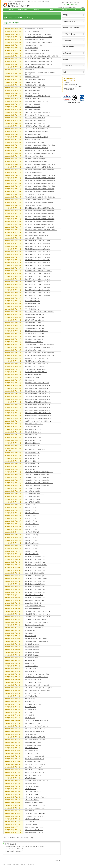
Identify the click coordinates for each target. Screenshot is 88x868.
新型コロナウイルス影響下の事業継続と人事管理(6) (40, 211)
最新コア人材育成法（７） (33, 453)
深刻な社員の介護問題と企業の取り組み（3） (38, 407)
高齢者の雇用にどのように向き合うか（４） (38, 257)
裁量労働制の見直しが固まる (33, 134)
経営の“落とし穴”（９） (32, 529)
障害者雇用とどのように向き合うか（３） (37, 361)
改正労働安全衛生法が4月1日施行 (35, 40)
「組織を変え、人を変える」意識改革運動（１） (39, 486)
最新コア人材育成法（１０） (33, 440)
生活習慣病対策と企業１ (32, 658)
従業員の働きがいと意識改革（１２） (36, 559)
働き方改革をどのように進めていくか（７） (38, 279)
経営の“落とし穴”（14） (32, 516)
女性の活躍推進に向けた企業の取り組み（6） (38, 386)
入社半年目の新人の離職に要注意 (34, 53)
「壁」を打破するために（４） (34, 786)
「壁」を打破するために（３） (34, 792)
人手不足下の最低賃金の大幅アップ (35, 118)
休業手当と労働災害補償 (32, 532)
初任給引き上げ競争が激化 (33, 99)
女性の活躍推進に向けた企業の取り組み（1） (38, 399)
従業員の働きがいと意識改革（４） (35, 587)
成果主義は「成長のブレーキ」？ (34, 775)
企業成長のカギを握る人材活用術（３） (36, 334)
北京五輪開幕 (29, 633)
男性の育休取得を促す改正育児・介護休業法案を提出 (40, 197)
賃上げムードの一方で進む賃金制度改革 (36, 137)
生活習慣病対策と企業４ (32, 650)
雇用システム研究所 (22, 5)
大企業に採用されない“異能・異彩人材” (36, 372)
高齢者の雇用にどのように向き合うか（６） (38, 252)
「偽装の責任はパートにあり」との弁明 (36, 677)
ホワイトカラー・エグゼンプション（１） (37, 729)
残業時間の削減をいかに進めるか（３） (36, 323)
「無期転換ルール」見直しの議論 (34, 142)
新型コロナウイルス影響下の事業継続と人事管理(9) (40, 189)
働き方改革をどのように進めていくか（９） (38, 274)
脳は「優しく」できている (33, 693)
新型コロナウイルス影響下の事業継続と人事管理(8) (40, 192)
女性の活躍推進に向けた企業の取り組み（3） (38, 394)
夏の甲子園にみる (30, 630)
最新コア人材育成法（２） (33, 466)
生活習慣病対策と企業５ (32, 647)
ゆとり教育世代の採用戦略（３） (34, 497)
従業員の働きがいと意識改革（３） (35, 589)
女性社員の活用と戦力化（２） (34, 432)
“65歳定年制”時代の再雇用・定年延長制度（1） (38, 421)
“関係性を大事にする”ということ (34, 827)
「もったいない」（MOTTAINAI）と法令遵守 (38, 674)
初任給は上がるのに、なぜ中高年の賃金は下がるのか (40, 151)
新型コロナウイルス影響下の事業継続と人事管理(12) (40, 181)
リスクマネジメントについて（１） (35, 808)
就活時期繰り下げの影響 (32, 377)
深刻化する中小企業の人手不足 (34, 104)
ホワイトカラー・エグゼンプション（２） (37, 726)
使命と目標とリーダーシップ (33, 767)
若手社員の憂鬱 (29, 715)
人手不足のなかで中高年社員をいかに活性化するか (40, 312)
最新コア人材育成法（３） (33, 464)
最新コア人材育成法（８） (33, 446)
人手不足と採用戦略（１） (33, 309)
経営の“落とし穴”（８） (32, 535)
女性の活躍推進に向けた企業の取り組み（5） (38, 388)
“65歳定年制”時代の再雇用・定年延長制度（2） (38, 418)
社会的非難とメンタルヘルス (33, 704)
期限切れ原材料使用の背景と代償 (34, 732)
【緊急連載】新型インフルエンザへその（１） (38, 620)
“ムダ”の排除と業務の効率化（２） (35, 603)
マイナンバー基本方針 (70, 34)
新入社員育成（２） (31, 710)
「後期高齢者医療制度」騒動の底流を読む (37, 641)
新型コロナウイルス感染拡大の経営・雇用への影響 (40, 227)
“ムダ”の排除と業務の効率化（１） (35, 606)
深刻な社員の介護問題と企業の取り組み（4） (38, 405)
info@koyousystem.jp (16, 852)
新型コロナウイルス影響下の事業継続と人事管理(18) (40, 145)
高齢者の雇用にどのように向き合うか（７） (38, 249)
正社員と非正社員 (30, 718)
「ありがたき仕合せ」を (32, 669)
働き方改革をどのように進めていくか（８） (38, 276)
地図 (65, 72)
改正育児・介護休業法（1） (33, 93)
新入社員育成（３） (31, 707)
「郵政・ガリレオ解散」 (32, 824)
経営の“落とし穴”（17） (32, 507)
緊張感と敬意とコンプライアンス (34, 759)
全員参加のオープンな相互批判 (34, 628)
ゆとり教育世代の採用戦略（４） (34, 494)
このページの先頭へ (58, 860)
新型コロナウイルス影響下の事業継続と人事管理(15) (40, 170)
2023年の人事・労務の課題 (33, 140)
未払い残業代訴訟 (30, 660)
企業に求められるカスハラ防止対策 (35, 80)
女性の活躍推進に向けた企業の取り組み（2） (38, 397)
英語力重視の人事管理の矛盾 (33, 375)
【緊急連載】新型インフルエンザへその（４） (38, 611)
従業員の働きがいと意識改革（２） (35, 592)
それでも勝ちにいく (31, 789)
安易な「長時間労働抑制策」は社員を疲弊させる (39, 347)
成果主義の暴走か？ (31, 778)
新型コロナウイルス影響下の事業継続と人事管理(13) (40, 178)
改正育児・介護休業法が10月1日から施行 (37, 51)
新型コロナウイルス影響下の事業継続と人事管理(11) (40, 183)
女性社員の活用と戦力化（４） (34, 427)
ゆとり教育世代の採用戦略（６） (34, 488)
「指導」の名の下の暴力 (32, 819)
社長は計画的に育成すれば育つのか (35, 350)
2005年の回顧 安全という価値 (34, 803)
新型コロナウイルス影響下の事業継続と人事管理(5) (40, 213)
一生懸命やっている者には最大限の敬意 (36, 622)
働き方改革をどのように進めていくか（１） (38, 295)
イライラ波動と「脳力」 (32, 696)
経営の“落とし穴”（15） (32, 513)
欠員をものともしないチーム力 (34, 830)
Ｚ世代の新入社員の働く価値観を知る (36, 159)
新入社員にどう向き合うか (33, 31)
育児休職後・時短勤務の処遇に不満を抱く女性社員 (40, 353)
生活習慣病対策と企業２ (32, 655)
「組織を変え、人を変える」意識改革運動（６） (39, 472)
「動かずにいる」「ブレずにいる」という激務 (38, 688)
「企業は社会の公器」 (31, 666)
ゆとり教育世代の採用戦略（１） (34, 502)
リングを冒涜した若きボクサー (34, 682)
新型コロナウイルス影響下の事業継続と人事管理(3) (40, 219)
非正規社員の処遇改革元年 (33, 304)
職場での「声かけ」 (31, 699)
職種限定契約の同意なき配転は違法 (35, 85)
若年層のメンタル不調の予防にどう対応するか (38, 34)
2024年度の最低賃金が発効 (33, 82)
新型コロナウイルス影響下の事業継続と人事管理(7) (40, 203)
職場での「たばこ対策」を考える (34, 773)
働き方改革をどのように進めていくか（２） (38, 293)
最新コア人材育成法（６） (33, 456)
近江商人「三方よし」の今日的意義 (35, 737)
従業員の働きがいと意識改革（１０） (36, 565)
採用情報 (66, 59)
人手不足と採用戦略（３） (33, 301)
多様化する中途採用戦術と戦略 (34, 156)
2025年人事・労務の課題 (32, 77)
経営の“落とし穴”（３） (32, 548)
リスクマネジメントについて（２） (35, 805)
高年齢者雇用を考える (31, 748)
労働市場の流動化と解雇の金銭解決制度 (36, 148)
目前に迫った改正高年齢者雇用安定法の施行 (38, 200)
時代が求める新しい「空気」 (33, 723)
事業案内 (66, 15)
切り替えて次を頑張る (31, 783)
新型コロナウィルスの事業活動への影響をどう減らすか (41, 230)
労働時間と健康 (29, 811)
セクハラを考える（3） (32, 751)
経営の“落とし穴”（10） (32, 527)
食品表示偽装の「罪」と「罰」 (34, 680)
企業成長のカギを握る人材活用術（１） (36, 339)
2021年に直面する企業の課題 (33, 205)
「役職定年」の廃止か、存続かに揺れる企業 (38, 126)
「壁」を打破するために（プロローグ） (36, 797)
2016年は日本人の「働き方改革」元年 (36, 369)
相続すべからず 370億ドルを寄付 (35, 764)
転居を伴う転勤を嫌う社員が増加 (34, 67)
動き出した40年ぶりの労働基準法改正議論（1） (39, 64)
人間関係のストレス (31, 701)
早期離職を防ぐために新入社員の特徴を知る (38, 96)
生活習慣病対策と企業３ (32, 652)
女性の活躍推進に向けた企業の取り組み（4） (38, 391)
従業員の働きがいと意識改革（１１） (36, 562)
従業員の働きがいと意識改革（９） (35, 568)
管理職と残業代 (29, 663)
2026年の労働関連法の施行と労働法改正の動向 (38, 42)
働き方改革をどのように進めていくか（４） (38, 287)
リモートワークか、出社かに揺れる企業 (36, 129)
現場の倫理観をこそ (31, 671)
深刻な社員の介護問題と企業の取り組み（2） (38, 410)
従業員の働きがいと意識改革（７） (35, 576)
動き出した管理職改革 (31, 48)
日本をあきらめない (31, 822)
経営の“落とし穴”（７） (32, 538)
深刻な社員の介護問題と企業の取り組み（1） (38, 413)
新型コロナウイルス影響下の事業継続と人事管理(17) (40, 153)
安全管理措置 (67, 40)
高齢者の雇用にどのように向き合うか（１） (38, 265)
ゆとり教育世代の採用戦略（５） (34, 491)
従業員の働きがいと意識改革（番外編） (36, 579)
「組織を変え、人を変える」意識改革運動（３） (39, 480)
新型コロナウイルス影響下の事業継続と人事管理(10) (40, 186)
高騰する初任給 (29, 70)
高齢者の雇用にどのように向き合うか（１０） (38, 241)
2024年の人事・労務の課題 (33, 107)
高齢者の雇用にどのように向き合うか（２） (38, 263)
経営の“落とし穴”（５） (32, 543)
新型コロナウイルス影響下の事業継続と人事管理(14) (40, 175)
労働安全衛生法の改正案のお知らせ (35, 449)
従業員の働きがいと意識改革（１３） (36, 557)
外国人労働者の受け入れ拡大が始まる (36, 268)
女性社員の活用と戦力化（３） (34, 429)
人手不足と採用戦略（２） (33, 306)
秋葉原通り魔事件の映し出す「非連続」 (36, 639)
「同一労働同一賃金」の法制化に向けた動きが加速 (40, 345)
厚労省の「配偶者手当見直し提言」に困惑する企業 (40, 356)
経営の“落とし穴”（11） (32, 524)
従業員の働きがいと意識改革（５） (35, 584)
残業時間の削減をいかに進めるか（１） (36, 328)
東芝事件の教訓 (29, 380)
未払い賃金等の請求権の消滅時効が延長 (36, 235)
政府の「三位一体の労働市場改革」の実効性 (38, 112)
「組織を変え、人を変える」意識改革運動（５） (39, 475)
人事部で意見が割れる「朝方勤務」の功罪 (37, 383)
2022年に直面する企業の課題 (33, 172)
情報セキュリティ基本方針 (71, 28)
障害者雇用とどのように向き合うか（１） (37, 366)
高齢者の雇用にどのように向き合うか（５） (38, 254)
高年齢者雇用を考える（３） (33, 742)
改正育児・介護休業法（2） (33, 91)
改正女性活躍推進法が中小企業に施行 (36, 162)
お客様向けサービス (69, 21)
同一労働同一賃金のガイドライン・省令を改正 (38, 37)
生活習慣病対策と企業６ (32, 644)
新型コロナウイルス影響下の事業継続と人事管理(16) (40, 164)
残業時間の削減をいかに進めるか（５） (36, 317)
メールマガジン (68, 66)
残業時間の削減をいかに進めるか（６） (36, 315)
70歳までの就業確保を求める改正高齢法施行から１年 (40, 167)
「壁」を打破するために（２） (34, 794)
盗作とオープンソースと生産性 (34, 770)
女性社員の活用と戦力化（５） (34, 424)
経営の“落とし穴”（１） (32, 554)
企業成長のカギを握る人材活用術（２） (36, 336)
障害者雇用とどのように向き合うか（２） (37, 364)
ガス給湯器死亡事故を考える (33, 762)
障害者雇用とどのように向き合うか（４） (37, 358)
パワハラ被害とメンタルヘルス (34, 816)
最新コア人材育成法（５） (33, 458)
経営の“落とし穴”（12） (32, 521)
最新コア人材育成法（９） (33, 443)
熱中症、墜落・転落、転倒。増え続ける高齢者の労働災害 (41, 56)
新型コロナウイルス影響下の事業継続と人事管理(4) (40, 216)
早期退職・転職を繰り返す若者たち (35, 88)
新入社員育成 (29, 712)
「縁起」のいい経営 (31, 734)
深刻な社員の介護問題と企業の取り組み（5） (38, 402)
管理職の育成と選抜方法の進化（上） (36, 123)
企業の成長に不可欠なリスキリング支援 (36, 101)
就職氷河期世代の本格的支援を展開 (35, 233)
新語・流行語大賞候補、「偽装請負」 (36, 740)
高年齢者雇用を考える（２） (33, 745)
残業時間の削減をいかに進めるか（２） (36, 325)
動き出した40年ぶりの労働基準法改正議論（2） (39, 62)
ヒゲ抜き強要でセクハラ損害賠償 (34, 756)
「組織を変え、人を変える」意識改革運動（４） (39, 477)
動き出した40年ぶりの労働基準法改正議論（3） (39, 59)
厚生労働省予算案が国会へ (33, 609)
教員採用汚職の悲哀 (31, 636)
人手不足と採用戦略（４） (33, 298)
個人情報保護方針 (68, 47)
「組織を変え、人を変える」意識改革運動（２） (39, 483)
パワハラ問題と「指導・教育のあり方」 (36, 813)
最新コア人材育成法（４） (33, 461)
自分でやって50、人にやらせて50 (35, 625)
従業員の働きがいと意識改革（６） (35, 581)
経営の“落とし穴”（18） (32, 505)
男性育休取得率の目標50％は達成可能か (36, 131)
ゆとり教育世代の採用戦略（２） (34, 499)
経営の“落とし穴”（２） (32, 551)
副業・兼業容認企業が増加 (33, 110)
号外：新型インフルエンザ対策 (34, 595)
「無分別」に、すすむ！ (32, 800)
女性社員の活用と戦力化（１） (34, 435)
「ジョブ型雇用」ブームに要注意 (34, 194)
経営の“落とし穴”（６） (32, 540)
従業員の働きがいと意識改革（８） (35, 570)
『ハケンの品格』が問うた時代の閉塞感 (36, 721)
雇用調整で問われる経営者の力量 (34, 600)
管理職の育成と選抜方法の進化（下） (36, 121)
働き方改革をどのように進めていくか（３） (38, 290)
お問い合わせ (67, 53)
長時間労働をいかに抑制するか (34, 342)
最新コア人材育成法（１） (33, 469)
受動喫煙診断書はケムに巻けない (34, 833)
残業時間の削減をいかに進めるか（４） (36, 320)
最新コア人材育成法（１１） (33, 438)
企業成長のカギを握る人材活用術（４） (36, 331)
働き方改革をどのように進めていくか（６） (38, 282)
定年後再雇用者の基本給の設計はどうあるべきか (39, 115)
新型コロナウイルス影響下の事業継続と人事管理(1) (40, 224)
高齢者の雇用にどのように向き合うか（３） (38, 260)
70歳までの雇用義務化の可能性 (34, 45)
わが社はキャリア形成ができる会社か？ (36, 781)
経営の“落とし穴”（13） (32, 518)
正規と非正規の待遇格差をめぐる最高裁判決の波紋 (40, 208)
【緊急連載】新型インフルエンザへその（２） (38, 617)
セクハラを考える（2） (32, 753)
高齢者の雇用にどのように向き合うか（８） (38, 246)
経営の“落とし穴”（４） (32, 546)
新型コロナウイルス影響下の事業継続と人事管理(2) (40, 222)
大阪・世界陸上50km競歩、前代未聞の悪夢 (37, 691)
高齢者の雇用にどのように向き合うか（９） (38, 244)
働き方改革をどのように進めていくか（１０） (38, 271)
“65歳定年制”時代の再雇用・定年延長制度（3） (38, 416)
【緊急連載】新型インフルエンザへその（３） (38, 614)
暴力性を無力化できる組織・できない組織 (37, 685)
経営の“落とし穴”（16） (32, 510)
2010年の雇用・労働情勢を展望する (35, 573)
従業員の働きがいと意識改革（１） (35, 598)
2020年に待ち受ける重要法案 (33, 238)
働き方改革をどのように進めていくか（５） (38, 285)
